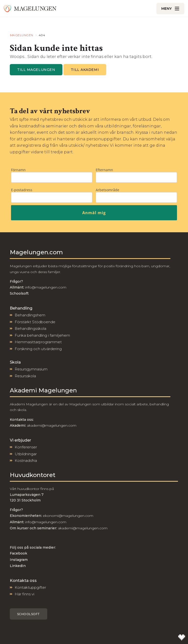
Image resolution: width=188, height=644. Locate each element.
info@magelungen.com (45, 287)
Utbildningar (26, 454)
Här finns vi (24, 594)
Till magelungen (36, 70)
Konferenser (26, 447)
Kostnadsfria (26, 461)
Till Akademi (85, 70)
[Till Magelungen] (30, 9)
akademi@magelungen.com (52, 425)
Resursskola (25, 376)
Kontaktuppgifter (30, 587)
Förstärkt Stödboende (35, 322)
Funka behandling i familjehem (42, 335)
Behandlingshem (30, 315)
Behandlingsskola (30, 328)
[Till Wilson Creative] (182, 638)
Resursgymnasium (31, 369)
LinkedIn (18, 566)
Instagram (19, 560)
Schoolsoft (29, 614)
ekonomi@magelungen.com (68, 516)
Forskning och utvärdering (38, 349)
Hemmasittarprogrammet (38, 342)
